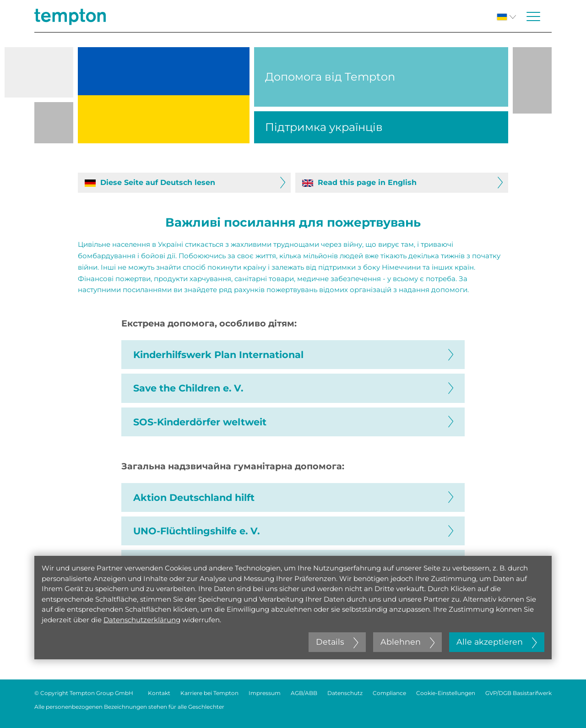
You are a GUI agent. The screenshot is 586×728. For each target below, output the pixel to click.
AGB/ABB (304, 693)
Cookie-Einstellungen (446, 693)
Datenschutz (345, 693)
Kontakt (159, 693)
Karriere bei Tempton (209, 693)
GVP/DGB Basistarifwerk (518, 693)
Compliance (389, 693)
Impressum (265, 693)
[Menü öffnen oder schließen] (533, 16)
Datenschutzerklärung (142, 620)
